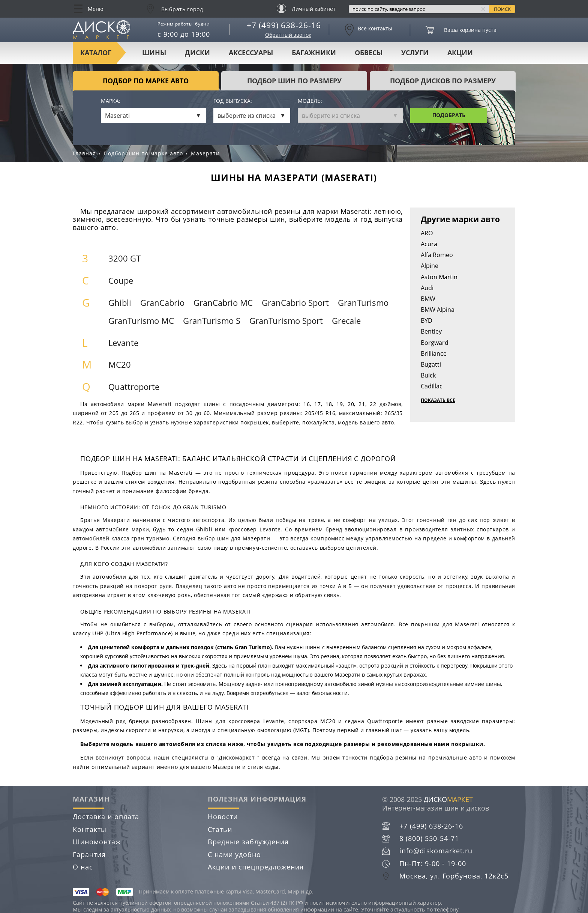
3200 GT (124, 258)
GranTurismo (363, 303)
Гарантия (89, 854)
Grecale (346, 321)
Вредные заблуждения (248, 842)
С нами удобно (234, 854)
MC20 (120, 365)
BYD (427, 320)
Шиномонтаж (97, 842)
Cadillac (432, 386)
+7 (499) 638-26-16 (284, 25)
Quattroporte (134, 387)
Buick (428, 375)
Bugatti (431, 364)
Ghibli (120, 303)
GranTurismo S (212, 321)
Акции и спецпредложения (256, 867)
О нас (83, 867)
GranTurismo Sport (286, 321)
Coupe (121, 281)
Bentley (431, 331)
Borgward (435, 343)
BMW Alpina (438, 310)
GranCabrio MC (223, 303)
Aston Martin (439, 277)
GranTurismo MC (141, 321)
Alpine (430, 266)
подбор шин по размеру (294, 81)
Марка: (111, 101)
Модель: (310, 101)
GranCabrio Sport (295, 303)
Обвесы (369, 53)
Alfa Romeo (437, 255)
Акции (460, 53)
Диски (197, 53)
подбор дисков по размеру (443, 81)
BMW (428, 299)
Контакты (90, 829)
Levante (123, 343)
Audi (427, 288)
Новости (223, 817)
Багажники (314, 53)
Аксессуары (251, 53)
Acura (429, 244)
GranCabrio (162, 303)
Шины (154, 53)
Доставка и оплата (106, 817)
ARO (427, 233)
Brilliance (434, 353)
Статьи (220, 829)
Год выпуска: (233, 101)
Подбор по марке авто (146, 81)
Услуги (415, 53)
